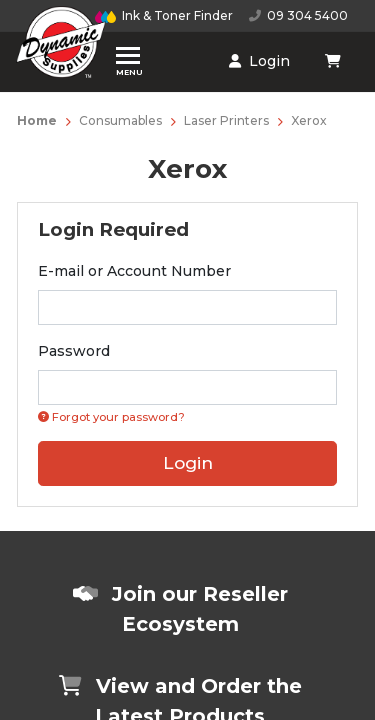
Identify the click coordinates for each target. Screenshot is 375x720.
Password (74, 351)
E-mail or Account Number (134, 271)
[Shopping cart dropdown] (334, 61)
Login (259, 61)
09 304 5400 (298, 15)
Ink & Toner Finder (164, 15)
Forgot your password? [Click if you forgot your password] (111, 417)
